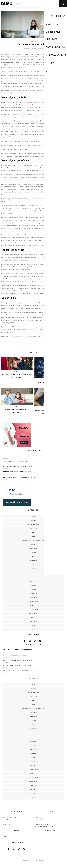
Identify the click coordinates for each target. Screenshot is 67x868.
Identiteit (33, 545)
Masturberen (33, 561)
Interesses (33, 549)
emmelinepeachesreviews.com (22, 336)
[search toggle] (18, 4)
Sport (33, 625)
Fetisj (34, 533)
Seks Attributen (34, 601)
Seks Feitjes (33, 605)
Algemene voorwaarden (44, 827)
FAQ (4, 839)
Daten (33, 520)
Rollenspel (34, 593)
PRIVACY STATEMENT (42, 824)
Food (33, 537)
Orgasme (33, 577)
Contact (6, 836)
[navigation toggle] (63, 4)
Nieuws (34, 569)
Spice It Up (34, 621)
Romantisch (34, 597)
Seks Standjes (34, 613)
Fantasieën (34, 529)
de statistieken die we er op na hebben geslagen (45, 102)
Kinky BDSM (34, 553)
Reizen (34, 585)
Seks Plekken (34, 609)
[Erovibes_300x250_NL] (17, 446)
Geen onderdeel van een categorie (33, 541)
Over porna (39, 820)
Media (33, 565)
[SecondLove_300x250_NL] (17, 506)
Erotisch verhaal (34, 525)
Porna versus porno (43, 822)
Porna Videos (34, 581)
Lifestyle (33, 557)
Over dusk (39, 817)
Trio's (34, 630)
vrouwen (30, 108)
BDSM (33, 517)
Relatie (33, 589)
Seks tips (33, 617)
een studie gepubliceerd (45, 286)
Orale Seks (33, 573)
